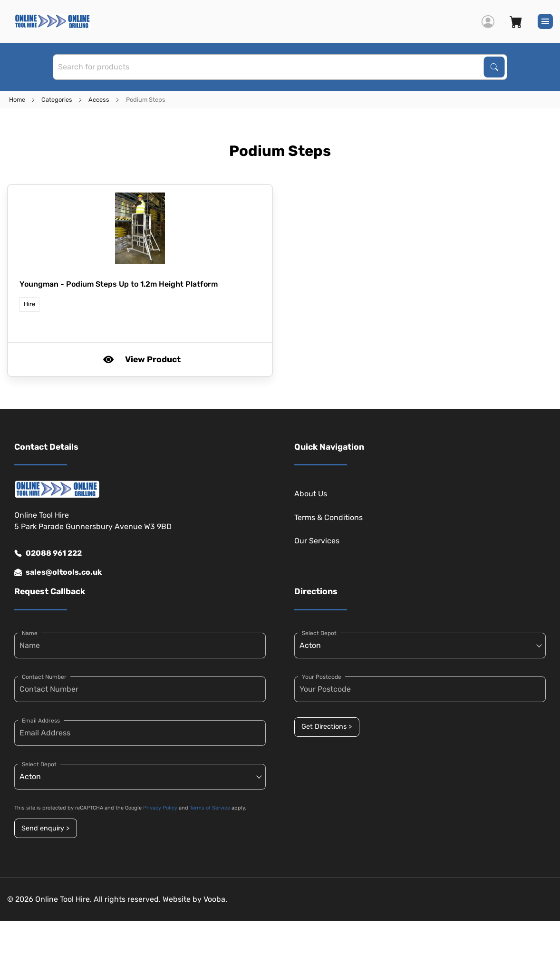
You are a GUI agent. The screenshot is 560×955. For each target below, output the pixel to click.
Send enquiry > (45, 828)
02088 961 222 (48, 553)
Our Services (317, 541)
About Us (311, 494)
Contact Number (44, 677)
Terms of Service (210, 808)
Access (99, 100)
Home (17, 100)
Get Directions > (327, 727)
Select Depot (39, 764)
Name (30, 633)
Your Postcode (322, 677)
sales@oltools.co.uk (58, 572)
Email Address (41, 721)
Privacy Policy (160, 808)
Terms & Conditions (328, 517)
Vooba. (215, 899)
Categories (57, 100)
